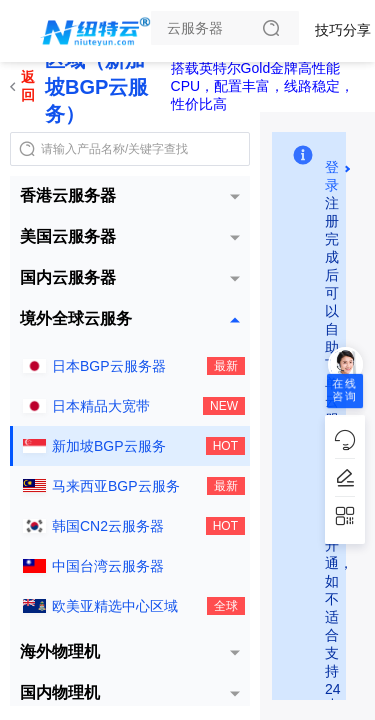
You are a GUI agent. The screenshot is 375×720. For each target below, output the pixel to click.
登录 (332, 168)
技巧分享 (343, 30)
